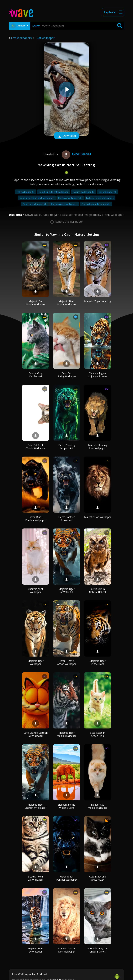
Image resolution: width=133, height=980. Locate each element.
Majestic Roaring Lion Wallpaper (98, 447)
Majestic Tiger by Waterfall (36, 950)
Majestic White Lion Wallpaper (66, 950)
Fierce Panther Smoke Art (66, 519)
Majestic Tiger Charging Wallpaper (36, 806)
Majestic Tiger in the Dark (97, 662)
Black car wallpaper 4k (70, 198)
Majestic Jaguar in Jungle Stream (98, 375)
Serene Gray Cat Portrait (36, 375)
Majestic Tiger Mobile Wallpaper (66, 303)
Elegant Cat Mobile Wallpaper (97, 806)
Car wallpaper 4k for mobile (96, 204)
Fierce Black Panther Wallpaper (36, 519)
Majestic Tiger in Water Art (66, 590)
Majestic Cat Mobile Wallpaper (36, 303)
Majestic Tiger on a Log (97, 301)
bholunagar (76, 154)
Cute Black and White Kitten (98, 878)
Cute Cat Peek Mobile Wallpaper (36, 447)
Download (66, 136)
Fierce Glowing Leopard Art (67, 447)
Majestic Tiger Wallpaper (36, 662)
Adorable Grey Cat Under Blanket (97, 950)
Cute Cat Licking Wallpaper (66, 375)
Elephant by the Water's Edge (66, 806)
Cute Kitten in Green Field (98, 734)
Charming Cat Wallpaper (36, 590)
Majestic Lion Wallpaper (98, 517)
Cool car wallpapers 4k (35, 204)
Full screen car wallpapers (100, 198)
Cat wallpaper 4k (26, 192)
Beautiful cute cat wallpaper (54, 192)
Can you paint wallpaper (64, 204)
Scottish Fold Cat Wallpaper (36, 878)
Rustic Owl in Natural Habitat (98, 590)
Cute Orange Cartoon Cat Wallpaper (36, 734)
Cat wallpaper (46, 38)
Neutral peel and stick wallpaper (37, 198)
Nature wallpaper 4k (84, 192)
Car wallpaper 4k (108, 192)
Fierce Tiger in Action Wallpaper (67, 662)
